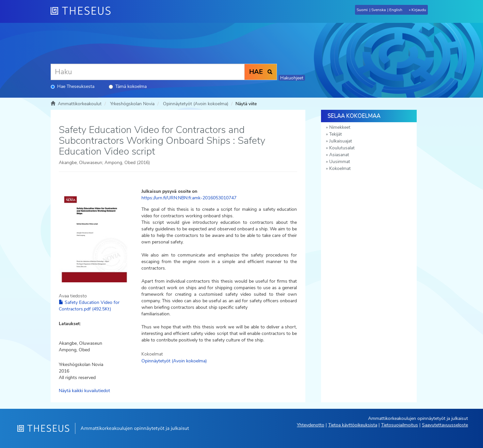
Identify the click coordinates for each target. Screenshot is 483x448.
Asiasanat (339, 155)
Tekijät (336, 134)
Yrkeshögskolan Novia (132, 104)
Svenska (378, 10)
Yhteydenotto (311, 425)
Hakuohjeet (292, 78)
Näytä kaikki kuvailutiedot (84, 391)
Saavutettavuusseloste (445, 425)
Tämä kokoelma (128, 86)
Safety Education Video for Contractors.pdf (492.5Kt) (89, 306)
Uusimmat (340, 162)
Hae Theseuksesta (72, 86)
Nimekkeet (340, 127)
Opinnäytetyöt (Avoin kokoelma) (196, 104)
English (396, 10)
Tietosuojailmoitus (400, 425)
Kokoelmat (340, 168)
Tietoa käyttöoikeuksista (353, 425)
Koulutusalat (342, 148)
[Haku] (148, 72)
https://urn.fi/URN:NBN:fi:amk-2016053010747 (189, 198)
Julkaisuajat (341, 141)
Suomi (362, 10)
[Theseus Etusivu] (83, 11)
